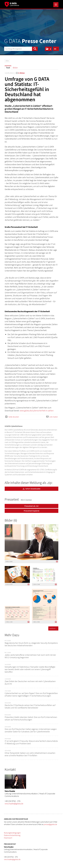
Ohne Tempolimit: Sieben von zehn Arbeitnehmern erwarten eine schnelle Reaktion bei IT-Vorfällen (30, 754)
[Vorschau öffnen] (31, 542)
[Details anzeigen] (56, 562)
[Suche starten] (35, 49)
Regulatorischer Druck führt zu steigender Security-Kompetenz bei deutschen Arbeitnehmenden (31, 644)
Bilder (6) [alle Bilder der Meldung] (11, 520)
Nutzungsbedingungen (12, 833)
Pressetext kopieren (32, 511)
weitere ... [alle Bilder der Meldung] (53, 628)
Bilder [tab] (15, 68)
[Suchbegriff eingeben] (21, 49)
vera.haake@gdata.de (14, 804)
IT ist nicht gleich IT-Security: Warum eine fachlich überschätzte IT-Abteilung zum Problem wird (31, 742)
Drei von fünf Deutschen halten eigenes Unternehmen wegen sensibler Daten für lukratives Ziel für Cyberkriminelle (31, 730)
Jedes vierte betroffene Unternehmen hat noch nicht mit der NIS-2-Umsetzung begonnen (30, 656)
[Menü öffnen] (56, 5)
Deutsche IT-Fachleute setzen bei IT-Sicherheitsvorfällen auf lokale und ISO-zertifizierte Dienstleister (30, 706)
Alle (7, 61)
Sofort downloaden (32, 489)
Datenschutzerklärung (12, 835)
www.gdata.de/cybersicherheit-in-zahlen (37, 411)
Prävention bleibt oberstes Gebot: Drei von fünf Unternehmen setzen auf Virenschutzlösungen (31, 718)
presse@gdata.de (50, 824)
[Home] (12, 4)
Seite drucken (14, 417)
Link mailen (54, 417)
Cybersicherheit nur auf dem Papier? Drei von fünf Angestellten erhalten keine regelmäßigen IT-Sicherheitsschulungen (31, 694)
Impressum (8, 838)
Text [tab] (8, 68)
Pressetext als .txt (31, 506)
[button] (48, 49)
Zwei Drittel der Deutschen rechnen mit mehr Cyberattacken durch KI (30, 683)
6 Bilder (22, 73)
